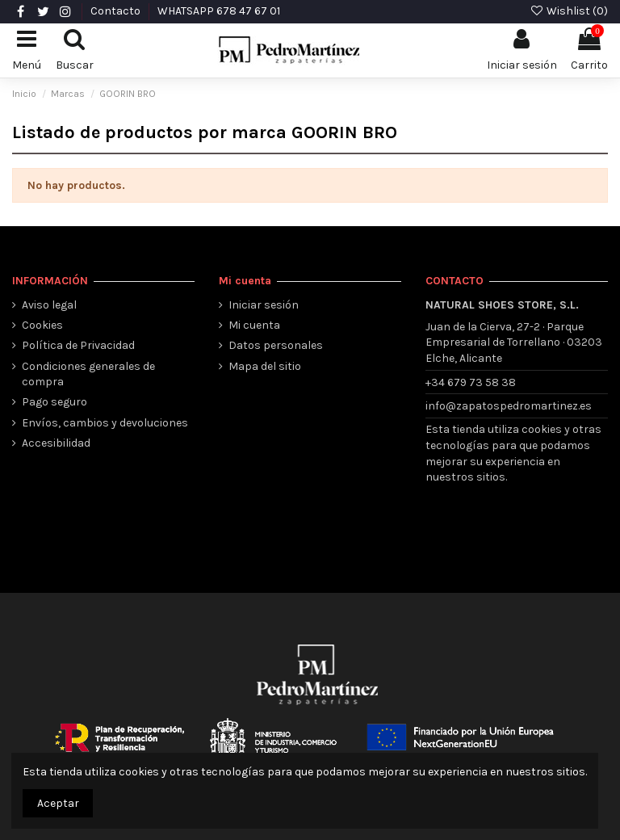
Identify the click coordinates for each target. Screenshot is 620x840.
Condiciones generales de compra (88, 374)
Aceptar (58, 803)
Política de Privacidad (78, 345)
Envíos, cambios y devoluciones (105, 423)
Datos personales (276, 345)
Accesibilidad (56, 443)
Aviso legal (49, 305)
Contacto (117, 11)
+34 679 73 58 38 (471, 382)
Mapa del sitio (265, 366)
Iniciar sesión (264, 305)
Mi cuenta (254, 325)
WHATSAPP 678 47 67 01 (219, 11)
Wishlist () (569, 11)
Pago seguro (54, 402)
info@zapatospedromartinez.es (509, 406)
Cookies (42, 325)
